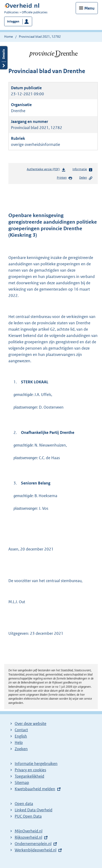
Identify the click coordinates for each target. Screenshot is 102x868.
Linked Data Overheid (34, 810)
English (21, 736)
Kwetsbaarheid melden (35, 789)
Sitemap (22, 783)
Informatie (83, 170)
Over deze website (31, 724)
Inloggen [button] (13, 21)
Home (8, 37)
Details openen (4, 58)
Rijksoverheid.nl (28, 837)
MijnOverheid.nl (29, 831)
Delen (86, 178)
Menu (89, 8)
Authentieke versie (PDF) (46, 170)
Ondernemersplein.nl (33, 844)
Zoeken (21, 749)
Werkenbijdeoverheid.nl (36, 850)
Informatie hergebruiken (36, 764)
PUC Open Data (28, 816)
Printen (65, 178)
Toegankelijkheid (29, 776)
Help (19, 742)
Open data (24, 804)
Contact (21, 730)
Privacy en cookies (30, 770)
